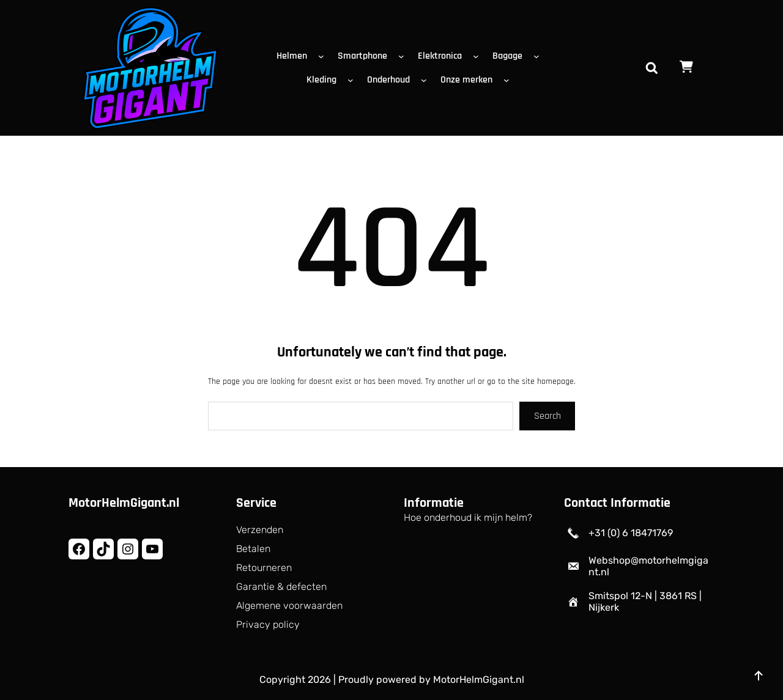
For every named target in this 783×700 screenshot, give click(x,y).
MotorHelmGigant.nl (124, 503)
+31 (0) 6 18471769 (631, 533)
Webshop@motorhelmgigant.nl (648, 566)
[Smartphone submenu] (404, 56)
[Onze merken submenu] (509, 80)
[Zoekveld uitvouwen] (651, 68)
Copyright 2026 (295, 680)
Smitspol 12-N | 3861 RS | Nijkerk (645, 602)
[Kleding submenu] (353, 80)
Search (547, 416)
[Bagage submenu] (539, 56)
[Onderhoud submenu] (426, 80)
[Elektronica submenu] (478, 56)
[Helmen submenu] (324, 56)
